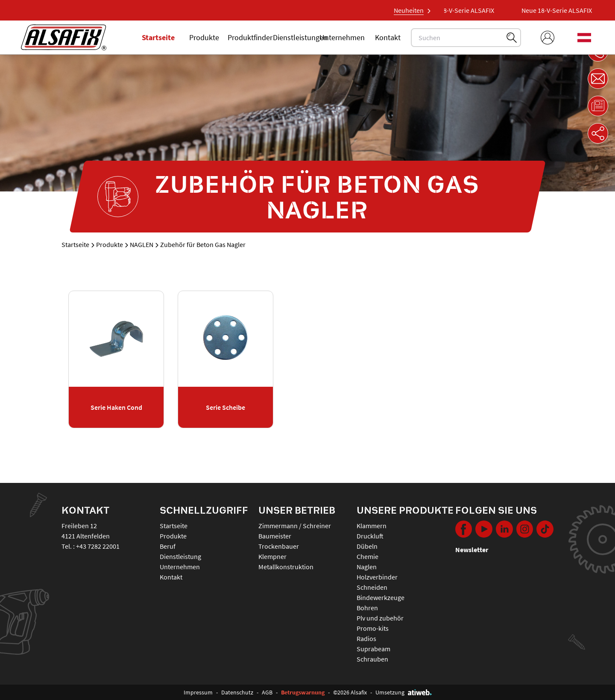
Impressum (198, 692)
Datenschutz (237, 692)
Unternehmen (342, 37)
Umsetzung (404, 692)
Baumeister (275, 536)
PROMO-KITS (373, 628)
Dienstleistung (180, 556)
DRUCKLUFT (370, 536)
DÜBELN (367, 546)
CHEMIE (368, 556)
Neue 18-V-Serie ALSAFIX (464, 10)
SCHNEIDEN (372, 587)
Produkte (204, 37)
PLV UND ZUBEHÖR (380, 618)
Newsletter (472, 550)
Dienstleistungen (300, 37)
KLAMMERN (372, 526)
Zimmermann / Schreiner (295, 526)
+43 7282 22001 (98, 546)
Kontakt (388, 37)
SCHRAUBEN (372, 659)
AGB (267, 692)
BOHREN (367, 608)
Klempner (272, 556)
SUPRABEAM (373, 649)
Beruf (168, 546)
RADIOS (366, 638)
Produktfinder (250, 37)
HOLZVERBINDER (377, 577)
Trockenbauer (279, 546)
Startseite (158, 37)
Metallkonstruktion (286, 567)
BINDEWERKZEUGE (381, 597)
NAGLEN (142, 244)
